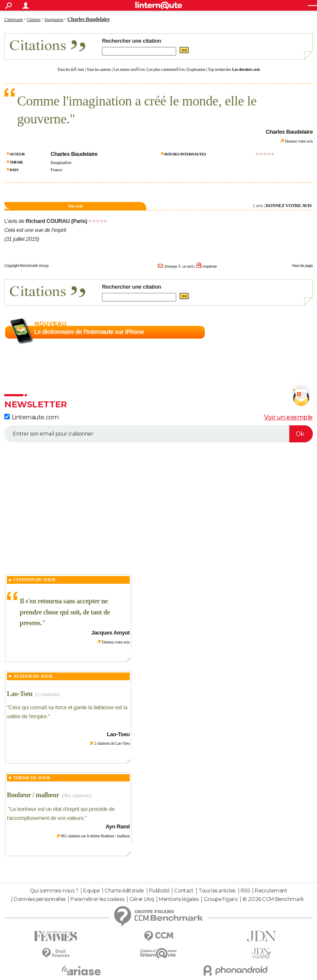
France (56, 170)
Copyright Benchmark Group (26, 266)
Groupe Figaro (221, 899)
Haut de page (302, 266)
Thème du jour (32, 778)
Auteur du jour (33, 676)
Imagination (61, 162)
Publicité (159, 891)
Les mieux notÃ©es (129, 69)
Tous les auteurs (99, 69)
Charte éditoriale (124, 891)
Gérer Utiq (142, 899)
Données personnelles (40, 899)
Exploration (196, 69)
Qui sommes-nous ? (54, 891)
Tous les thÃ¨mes (71, 69)
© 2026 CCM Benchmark (273, 899)
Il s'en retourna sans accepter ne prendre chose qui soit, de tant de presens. (65, 612)
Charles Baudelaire (89, 19)
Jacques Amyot (111, 633)
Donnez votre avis (299, 141)
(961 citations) (77, 795)
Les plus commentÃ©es (166, 69)
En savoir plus (294, 332)
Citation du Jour (34, 579)
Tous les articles (217, 891)
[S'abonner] (158, 434)
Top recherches (220, 69)
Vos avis (75, 206)
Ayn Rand (118, 826)
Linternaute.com (31, 417)
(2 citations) (47, 694)
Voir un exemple (288, 417)
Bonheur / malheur (33, 795)
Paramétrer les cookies (97, 899)
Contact (184, 891)
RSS (245, 891)
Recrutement (271, 891)
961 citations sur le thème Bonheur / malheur (95, 836)
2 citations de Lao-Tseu (112, 743)
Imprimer (210, 266)
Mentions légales (179, 899)
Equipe (91, 891)
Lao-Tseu (20, 694)
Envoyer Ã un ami (179, 266)
